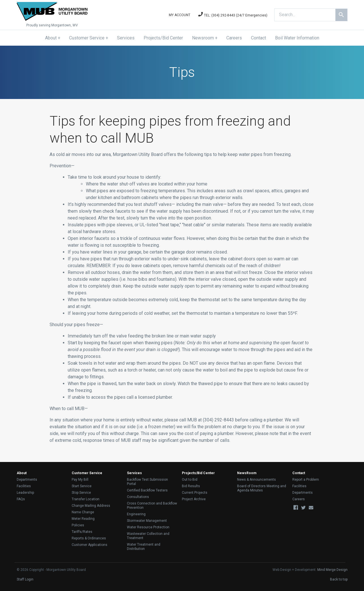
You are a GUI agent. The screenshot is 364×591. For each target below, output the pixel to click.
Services (126, 38)
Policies (78, 525)
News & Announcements (256, 480)
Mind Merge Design (332, 570)
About (51, 38)
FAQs (21, 499)
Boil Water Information (297, 38)
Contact (258, 38)
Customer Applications (90, 545)
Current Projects (195, 493)
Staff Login (25, 579)
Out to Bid (190, 480)
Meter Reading (83, 519)
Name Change (83, 512)
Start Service (82, 486)
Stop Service (81, 493)
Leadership (25, 493)
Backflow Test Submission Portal (147, 482)
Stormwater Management (147, 521)
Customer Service (87, 38)
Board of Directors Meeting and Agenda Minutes (262, 488)
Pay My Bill (80, 480)
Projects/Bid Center (163, 38)
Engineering (136, 514)
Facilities (24, 486)
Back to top (339, 579)
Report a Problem (306, 480)
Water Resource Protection (148, 527)
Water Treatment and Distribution (144, 547)
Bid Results (191, 486)
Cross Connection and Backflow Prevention (152, 505)
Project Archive (194, 499)
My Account (180, 15)
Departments (27, 480)
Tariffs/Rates (82, 532)
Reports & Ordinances (89, 538)
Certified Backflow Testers (147, 490)
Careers (234, 38)
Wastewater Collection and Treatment (148, 536)
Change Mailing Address (91, 506)
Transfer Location (86, 499)
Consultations (138, 497)
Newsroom (203, 38)
